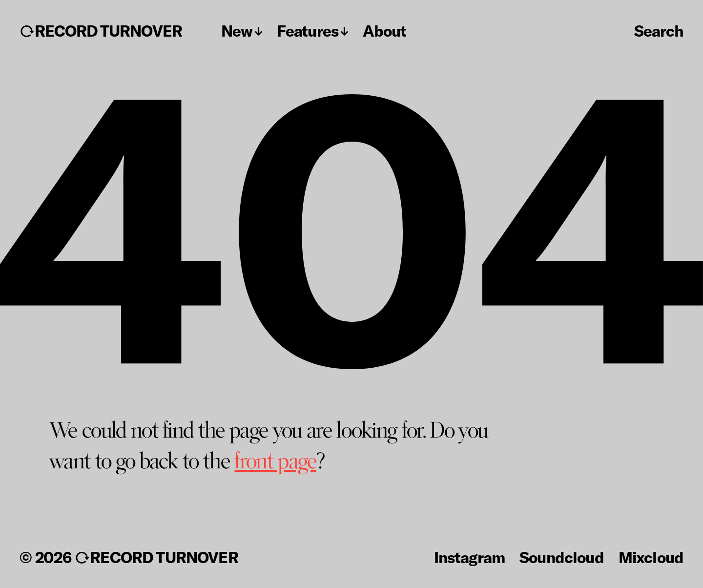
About (384, 31)
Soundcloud (562, 557)
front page (275, 461)
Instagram (469, 557)
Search (659, 30)
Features (307, 31)
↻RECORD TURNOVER (101, 31)
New (237, 31)
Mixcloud (651, 557)
